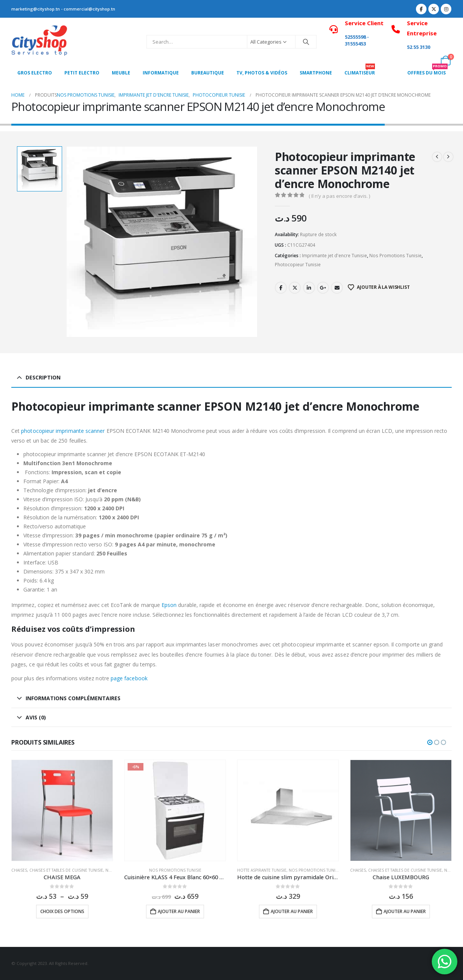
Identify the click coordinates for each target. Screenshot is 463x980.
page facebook (128, 678)
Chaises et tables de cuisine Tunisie (66, 870)
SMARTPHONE (316, 73)
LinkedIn (309, 288)
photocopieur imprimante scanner (63, 431)
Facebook (281, 288)
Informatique (161, 73)
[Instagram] (446, 9)
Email (337, 288)
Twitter (295, 288)
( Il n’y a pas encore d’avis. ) (339, 196)
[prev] (437, 157)
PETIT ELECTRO (82, 73)
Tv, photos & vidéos (262, 73)
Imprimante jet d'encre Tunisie (334, 256)
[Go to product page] (62, 810)
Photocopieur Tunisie (298, 265)
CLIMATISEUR (360, 71)
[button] (430, 742)
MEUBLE (121, 73)
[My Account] (429, 61)
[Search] (306, 42)
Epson (169, 605)
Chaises (19, 870)
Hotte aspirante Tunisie (262, 870)
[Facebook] (421, 9)
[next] (448, 157)
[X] (434, 9)
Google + (323, 288)
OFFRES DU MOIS (427, 71)
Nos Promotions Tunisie (395, 256)
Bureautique (208, 73)
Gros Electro (35, 73)
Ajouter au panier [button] (179, 911)
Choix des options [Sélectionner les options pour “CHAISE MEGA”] (62, 911)
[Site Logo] (40, 42)
